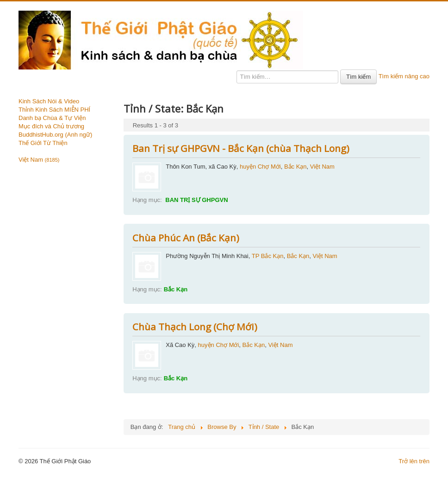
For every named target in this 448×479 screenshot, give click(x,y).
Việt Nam (39, 160)
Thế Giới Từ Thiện (43, 143)
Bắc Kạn (296, 167)
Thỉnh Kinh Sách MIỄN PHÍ (54, 110)
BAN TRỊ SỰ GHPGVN (196, 200)
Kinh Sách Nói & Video (49, 101)
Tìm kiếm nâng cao (404, 76)
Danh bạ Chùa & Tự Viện (52, 118)
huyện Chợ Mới (260, 167)
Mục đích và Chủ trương (51, 126)
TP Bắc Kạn (268, 256)
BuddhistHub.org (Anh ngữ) (55, 135)
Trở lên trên (414, 461)
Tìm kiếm (358, 77)
